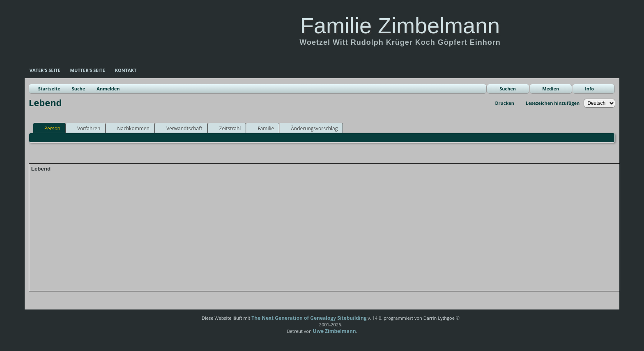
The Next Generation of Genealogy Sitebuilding (309, 318)
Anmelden (108, 89)
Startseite (49, 89)
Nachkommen (130, 128)
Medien (551, 89)
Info (589, 89)
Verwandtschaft (181, 128)
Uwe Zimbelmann (335, 331)
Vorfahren (85, 128)
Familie (262, 128)
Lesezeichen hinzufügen (553, 103)
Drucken (505, 103)
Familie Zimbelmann (400, 25)
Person (49, 128)
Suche (79, 89)
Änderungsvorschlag (310, 128)
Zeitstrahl (227, 128)
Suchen (508, 89)
